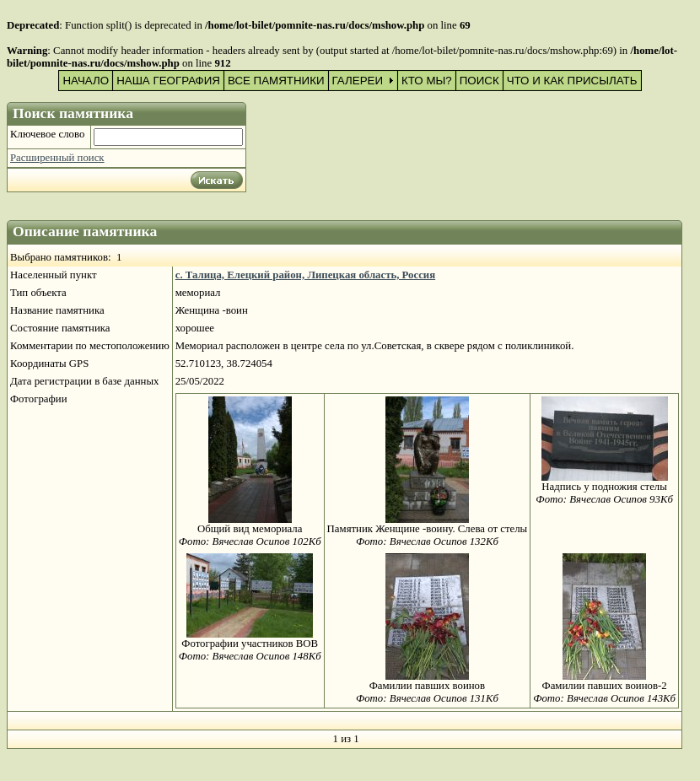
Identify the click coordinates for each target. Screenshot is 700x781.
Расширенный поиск (57, 158)
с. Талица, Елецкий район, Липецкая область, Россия (305, 275)
